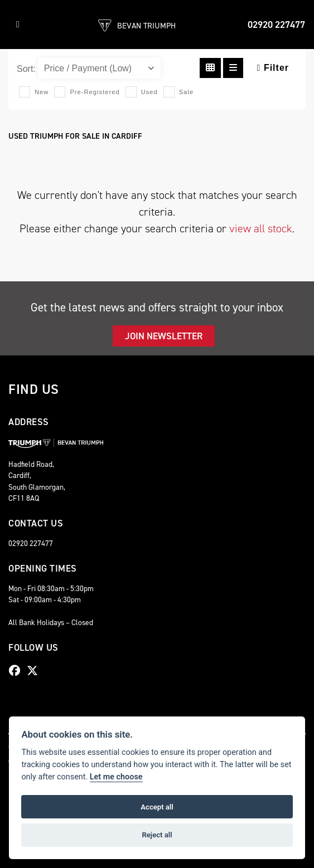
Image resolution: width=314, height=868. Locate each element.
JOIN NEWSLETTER (164, 336)
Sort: (26, 69)
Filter (273, 68)
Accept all (157, 807)
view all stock (261, 228)
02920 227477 (276, 25)
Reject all (157, 835)
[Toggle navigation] (18, 25)
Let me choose (116, 777)
